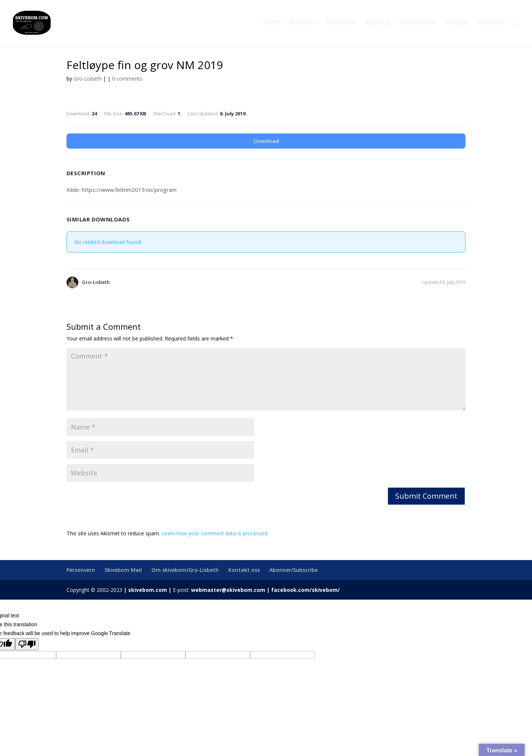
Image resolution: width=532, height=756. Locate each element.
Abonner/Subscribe (294, 570)
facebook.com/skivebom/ (305, 590)
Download (266, 141)
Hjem (271, 24)
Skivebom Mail (123, 570)
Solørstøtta (417, 24)
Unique (456, 24)
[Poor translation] (27, 644)
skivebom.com (148, 590)
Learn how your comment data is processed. (215, 533)
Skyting (377, 24)
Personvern (81, 570)
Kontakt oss (244, 570)
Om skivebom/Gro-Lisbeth (185, 570)
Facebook (341, 24)
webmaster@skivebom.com (228, 590)
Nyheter (303, 24)
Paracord (491, 24)
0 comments (127, 79)
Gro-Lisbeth (88, 79)
